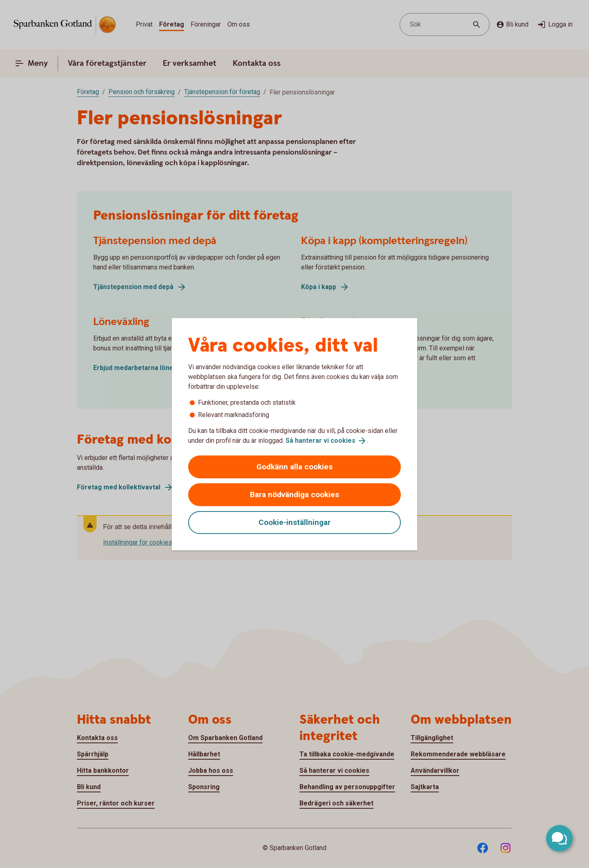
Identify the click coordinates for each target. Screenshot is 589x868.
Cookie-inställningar (294, 522)
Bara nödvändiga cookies (294, 495)
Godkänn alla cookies (294, 467)
